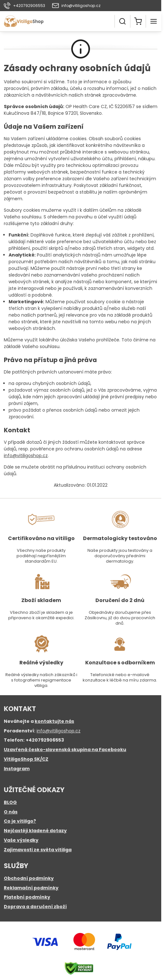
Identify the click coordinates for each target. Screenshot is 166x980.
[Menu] (154, 21)
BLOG (10, 802)
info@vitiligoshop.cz (26, 456)
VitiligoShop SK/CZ (26, 759)
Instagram (17, 769)
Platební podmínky (27, 897)
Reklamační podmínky (31, 888)
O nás (11, 812)
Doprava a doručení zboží (35, 907)
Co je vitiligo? (20, 821)
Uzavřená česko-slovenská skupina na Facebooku (65, 750)
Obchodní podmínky (29, 878)
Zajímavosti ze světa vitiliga (38, 850)
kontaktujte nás (54, 721)
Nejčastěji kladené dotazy (35, 831)
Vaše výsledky (21, 840)
